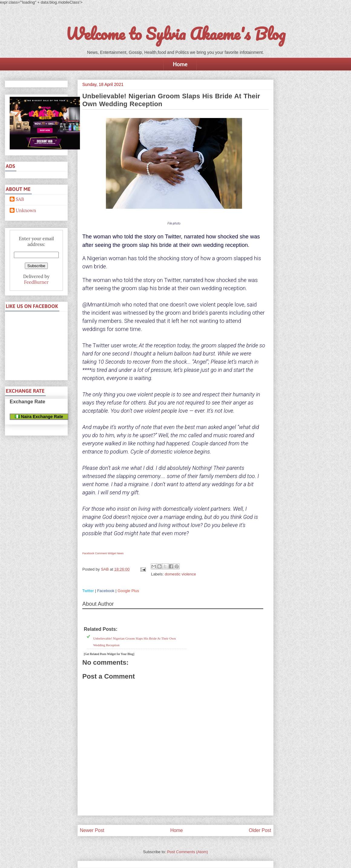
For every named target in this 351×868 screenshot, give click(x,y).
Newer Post (92, 830)
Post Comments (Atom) (187, 852)
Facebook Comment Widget (99, 553)
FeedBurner (36, 282)
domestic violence (180, 574)
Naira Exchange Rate (39, 417)
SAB (20, 199)
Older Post (260, 830)
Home (180, 64)
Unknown (26, 211)
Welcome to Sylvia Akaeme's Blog (175, 34)
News (120, 553)
